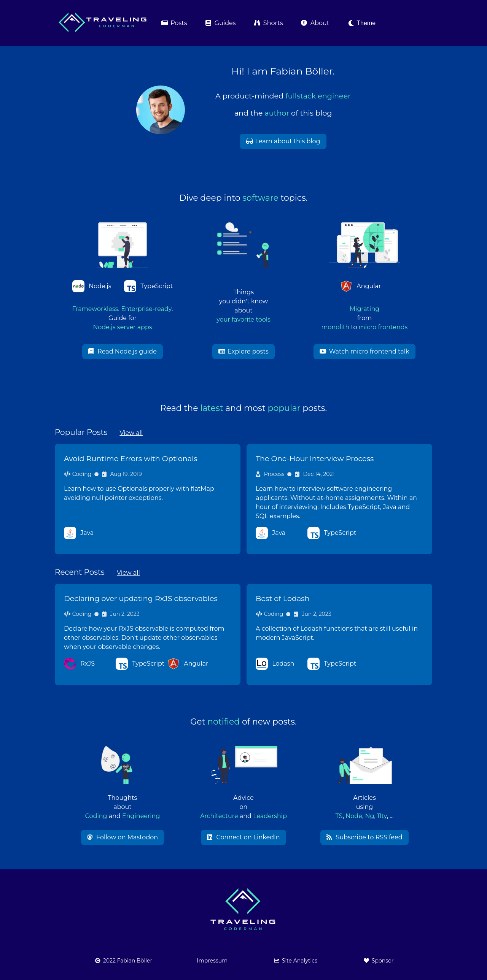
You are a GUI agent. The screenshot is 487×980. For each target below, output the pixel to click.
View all (131, 433)
